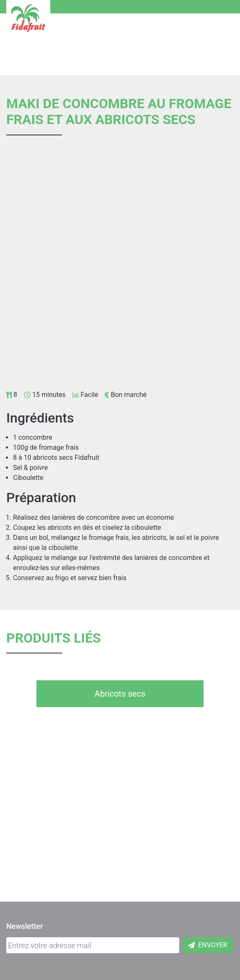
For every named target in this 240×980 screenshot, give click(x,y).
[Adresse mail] (93, 945)
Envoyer (208, 945)
